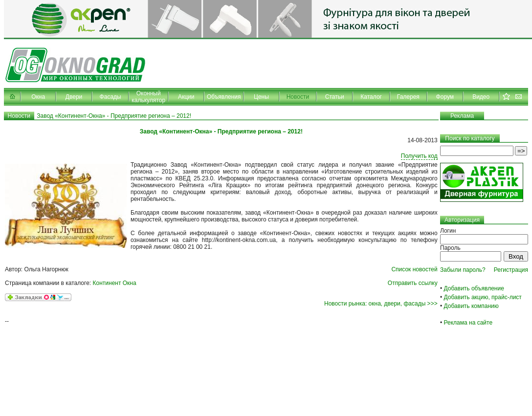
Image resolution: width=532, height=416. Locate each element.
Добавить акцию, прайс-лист (483, 297)
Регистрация (511, 270)
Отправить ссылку (413, 283)
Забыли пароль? (463, 270)
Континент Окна (115, 283)
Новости (298, 97)
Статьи (335, 97)
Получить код (419, 156)
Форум (445, 97)
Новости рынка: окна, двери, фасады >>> (381, 304)
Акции (186, 97)
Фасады (111, 97)
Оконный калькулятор (148, 97)
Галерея (408, 97)
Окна (38, 97)
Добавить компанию (471, 306)
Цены (261, 97)
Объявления (224, 97)
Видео (481, 97)
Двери (74, 97)
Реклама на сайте (468, 323)
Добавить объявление (474, 288)
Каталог (371, 97)
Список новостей (414, 269)
